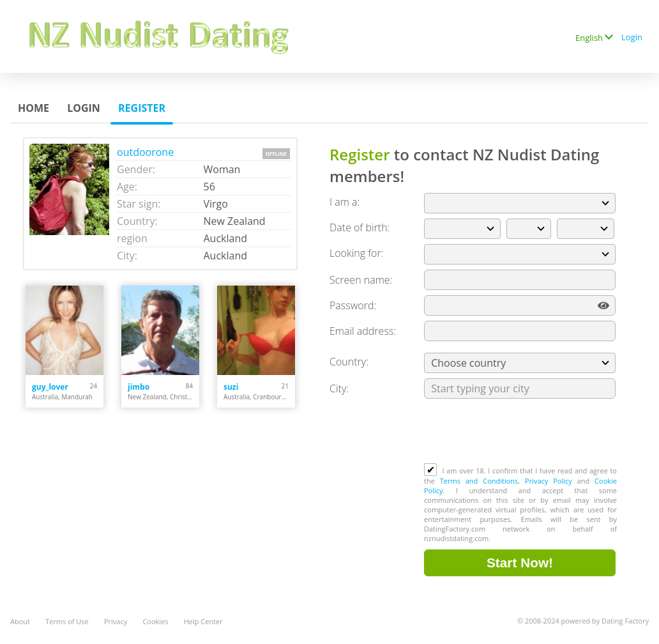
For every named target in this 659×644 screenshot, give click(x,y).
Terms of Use (67, 621)
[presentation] (521, 432)
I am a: (345, 202)
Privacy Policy (549, 481)
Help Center (203, 621)
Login (632, 37)
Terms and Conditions (479, 481)
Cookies (155, 621)
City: (339, 388)
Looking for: (356, 253)
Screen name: (361, 280)
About (20, 621)
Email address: (363, 331)
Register (142, 108)
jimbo (139, 387)
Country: (349, 362)
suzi (231, 387)
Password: (353, 305)
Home (34, 108)
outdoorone (145, 152)
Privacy (116, 621)
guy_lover (50, 387)
